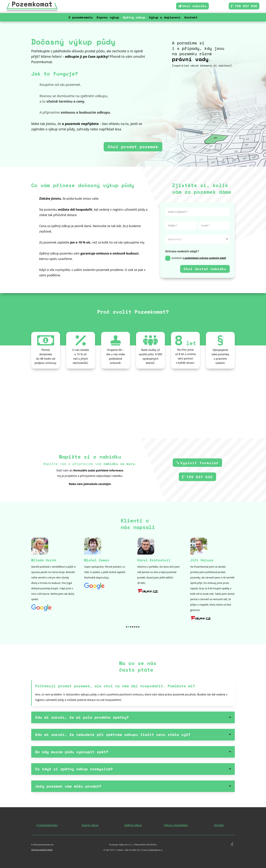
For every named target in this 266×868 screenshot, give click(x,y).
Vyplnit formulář (199, 463)
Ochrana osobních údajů (42, 850)
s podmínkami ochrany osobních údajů (205, 258)
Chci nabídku (194, 6)
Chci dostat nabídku (205, 269)
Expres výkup (108, 18)
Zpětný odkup (134, 18)
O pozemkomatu (81, 18)
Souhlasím (196, 258)
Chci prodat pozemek (133, 147)
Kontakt (191, 18)
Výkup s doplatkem (176, 825)
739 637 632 (246, 6)
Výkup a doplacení (165, 18)
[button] (127, 627)
